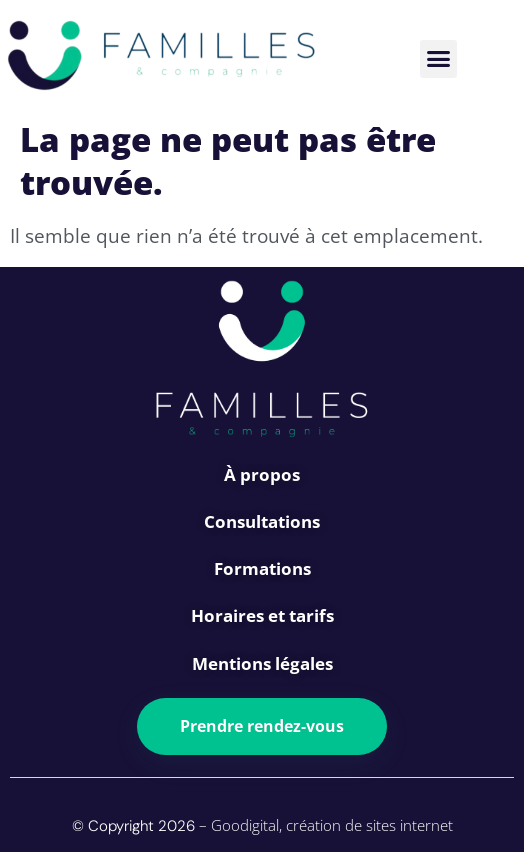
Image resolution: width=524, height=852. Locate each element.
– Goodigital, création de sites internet (324, 825)
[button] (439, 59)
